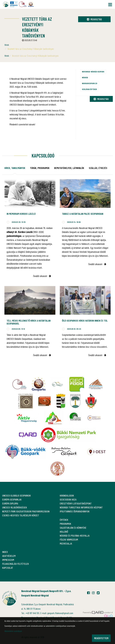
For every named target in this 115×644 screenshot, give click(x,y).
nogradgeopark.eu (90, 83)
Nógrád (85, 77)
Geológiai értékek (89, 89)
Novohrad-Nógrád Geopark (93, 72)
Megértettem (101, 638)
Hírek (7, 45)
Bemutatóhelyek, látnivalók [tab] (69, 168)
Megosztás (94, 19)
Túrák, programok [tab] (40, 168)
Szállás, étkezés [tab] (98, 168)
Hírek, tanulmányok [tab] (15, 168)
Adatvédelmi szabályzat (13, 631)
